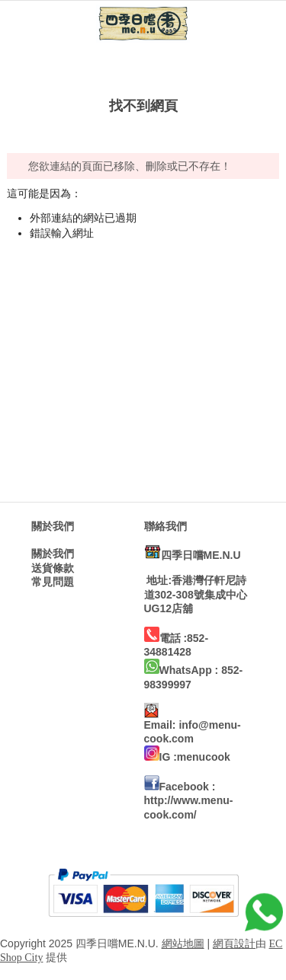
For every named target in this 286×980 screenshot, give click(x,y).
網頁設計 (234, 944)
